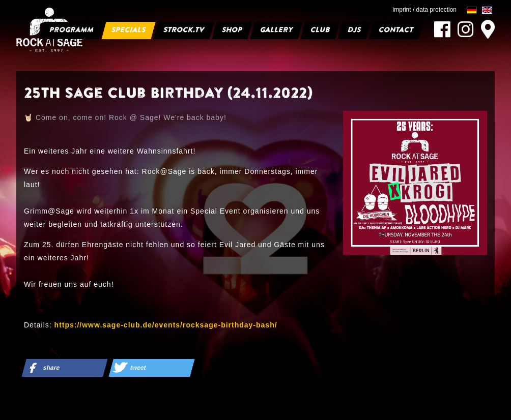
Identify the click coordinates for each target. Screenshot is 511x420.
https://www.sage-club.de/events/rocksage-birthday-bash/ (166, 325)
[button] (64, 368)
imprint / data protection (425, 10)
